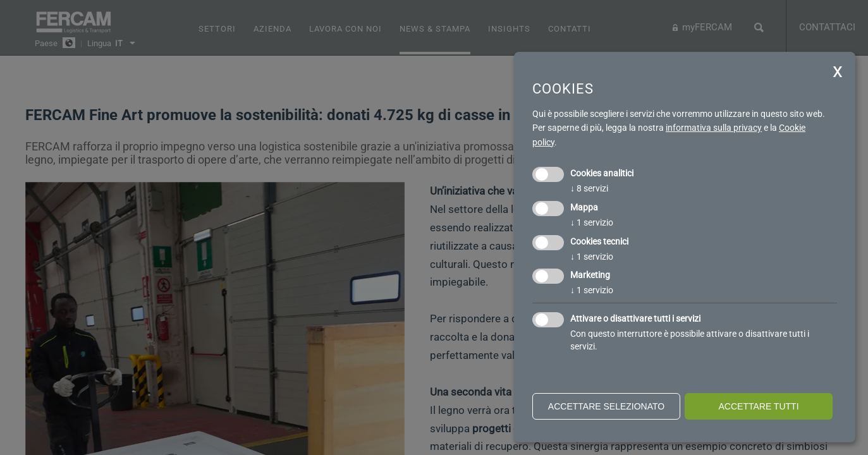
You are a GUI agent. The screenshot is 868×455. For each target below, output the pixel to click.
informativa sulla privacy (714, 128)
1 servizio (592, 222)
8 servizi (589, 188)
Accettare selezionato (606, 406)
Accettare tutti (758, 406)
